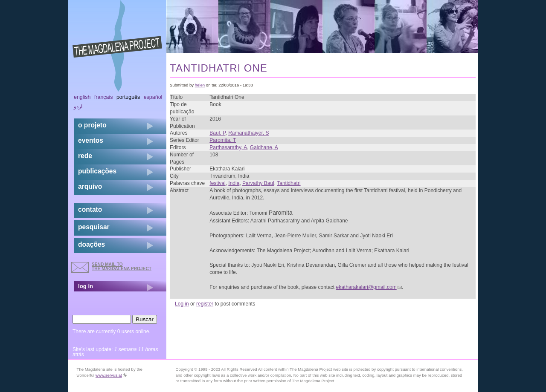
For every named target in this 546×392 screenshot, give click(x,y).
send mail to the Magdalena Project (122, 267)
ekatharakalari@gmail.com (369, 287)
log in (86, 286)
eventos (91, 140)
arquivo (90, 186)
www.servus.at (111, 375)
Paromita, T (223, 140)
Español (153, 97)
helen (200, 85)
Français (104, 97)
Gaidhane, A (264, 147)
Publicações (97, 171)
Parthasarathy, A (228, 147)
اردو (78, 107)
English (82, 97)
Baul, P (217, 133)
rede (85, 156)
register (205, 304)
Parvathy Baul (258, 183)
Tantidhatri (289, 183)
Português (128, 97)
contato (90, 209)
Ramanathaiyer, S (248, 133)
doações (91, 244)
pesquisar (94, 227)
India (234, 183)
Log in (182, 304)
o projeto (92, 125)
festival (217, 183)
